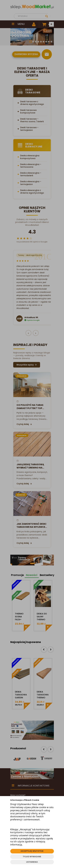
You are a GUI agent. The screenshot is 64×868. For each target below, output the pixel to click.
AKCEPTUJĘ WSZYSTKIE (32, 851)
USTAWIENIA (32, 862)
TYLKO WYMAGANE (32, 857)
